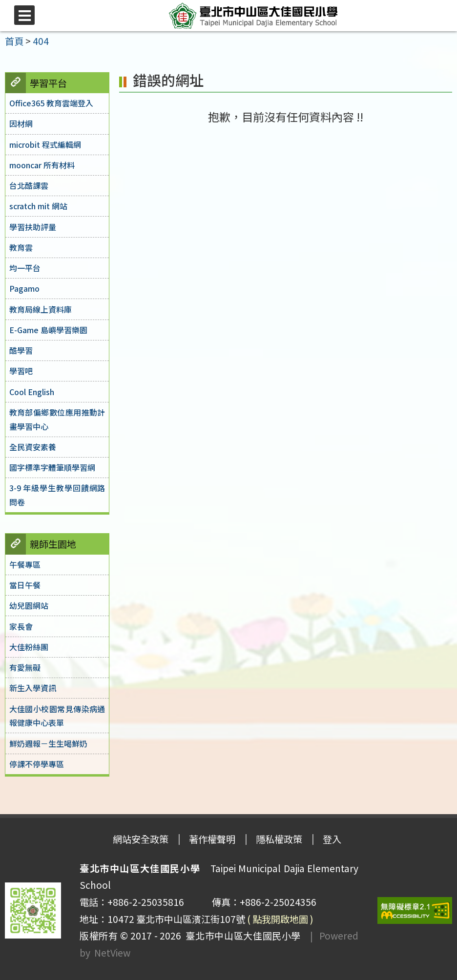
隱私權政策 (279, 839)
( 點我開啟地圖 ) (280, 919)
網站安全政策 (141, 839)
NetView (112, 953)
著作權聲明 (212, 839)
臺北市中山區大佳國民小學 (241, 936)
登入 (332, 839)
